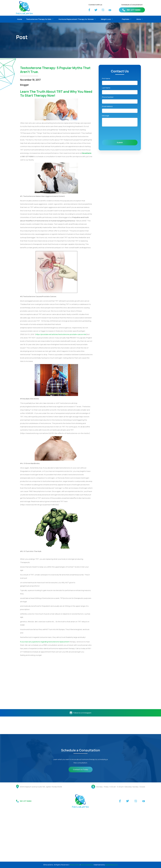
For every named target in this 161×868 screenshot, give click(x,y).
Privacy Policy (75, 865)
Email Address (107, 106)
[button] (39, 19)
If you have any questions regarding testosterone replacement (45, 642)
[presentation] (119, 133)
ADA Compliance (87, 865)
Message (106, 116)
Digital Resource (112, 865)
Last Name (106, 88)
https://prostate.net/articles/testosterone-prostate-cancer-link (61, 334)
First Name (106, 78)
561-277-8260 (134, 10)
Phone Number (108, 97)
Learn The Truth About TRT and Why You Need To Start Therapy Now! (56, 93)
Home (20, 19)
